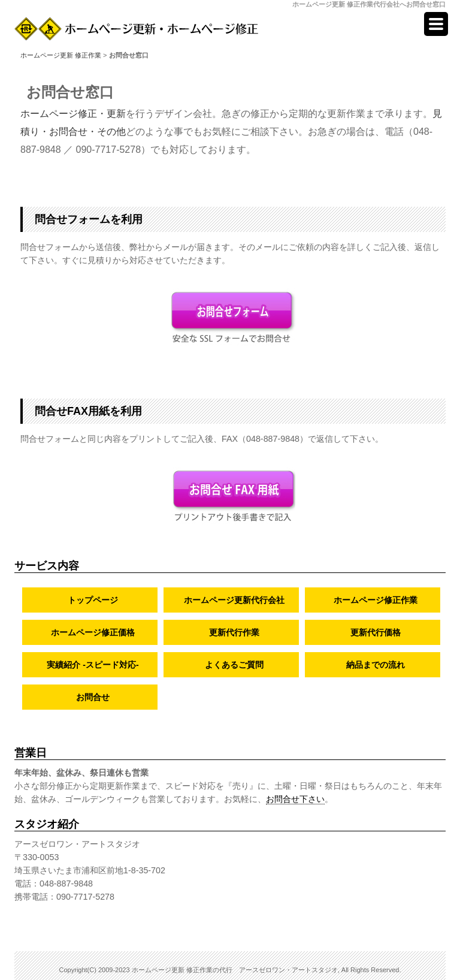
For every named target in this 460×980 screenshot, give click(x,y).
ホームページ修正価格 (93, 632)
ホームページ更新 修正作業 (61, 55)
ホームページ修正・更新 (73, 114)
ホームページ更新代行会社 (234, 600)
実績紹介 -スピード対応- (93, 665)
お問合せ (93, 697)
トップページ (93, 600)
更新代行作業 (234, 632)
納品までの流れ (376, 665)
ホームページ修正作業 (376, 600)
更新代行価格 (376, 632)
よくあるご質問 (234, 665)
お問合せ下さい (295, 799)
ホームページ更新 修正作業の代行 (182, 970)
